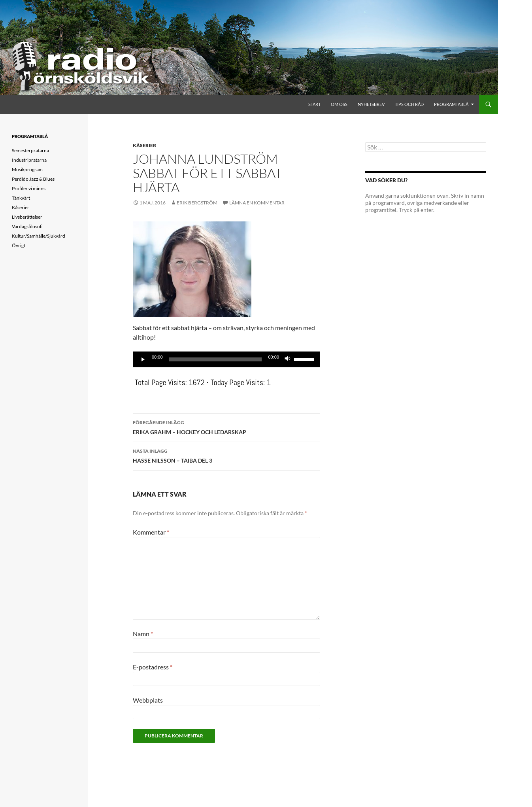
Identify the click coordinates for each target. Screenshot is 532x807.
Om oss (339, 104)
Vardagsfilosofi (27, 226)
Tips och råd (409, 104)
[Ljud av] (288, 359)
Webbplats (148, 700)
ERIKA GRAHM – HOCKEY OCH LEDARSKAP (226, 427)
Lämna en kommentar (257, 203)
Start (314, 104)
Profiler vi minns (29, 188)
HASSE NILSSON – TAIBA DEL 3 (226, 455)
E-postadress (153, 667)
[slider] (216, 359)
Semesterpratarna (30, 150)
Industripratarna (29, 160)
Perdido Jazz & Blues (33, 179)
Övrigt (19, 245)
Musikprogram (27, 169)
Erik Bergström (197, 203)
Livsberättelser (27, 217)
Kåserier (144, 145)
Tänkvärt (21, 198)
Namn (143, 634)
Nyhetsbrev (371, 104)
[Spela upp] (143, 359)
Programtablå (451, 104)
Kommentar (151, 532)
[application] (226, 359)
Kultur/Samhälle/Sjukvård (39, 236)
